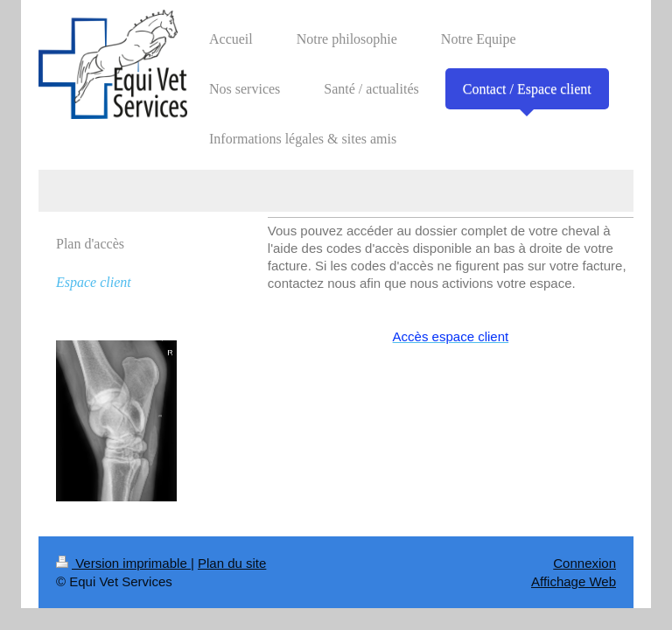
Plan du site (232, 563)
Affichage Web (574, 581)
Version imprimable (123, 563)
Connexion (584, 563)
